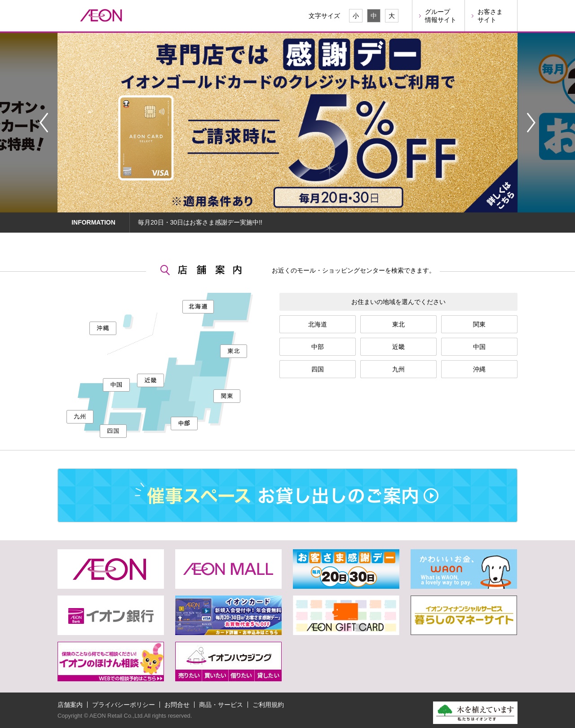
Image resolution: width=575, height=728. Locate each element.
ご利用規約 (268, 705)
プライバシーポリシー (124, 705)
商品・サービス (221, 705)
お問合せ (177, 705)
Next (531, 123)
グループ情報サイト (441, 16)
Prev (44, 123)
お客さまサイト (490, 16)
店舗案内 (70, 705)
